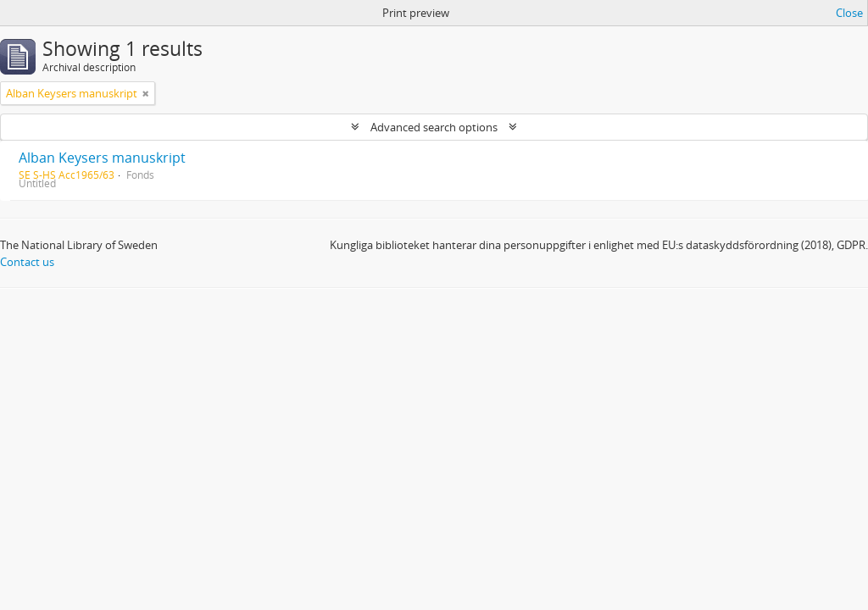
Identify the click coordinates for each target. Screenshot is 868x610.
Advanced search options (434, 127)
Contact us (27, 262)
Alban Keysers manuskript (102, 158)
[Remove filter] (146, 93)
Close (849, 13)
